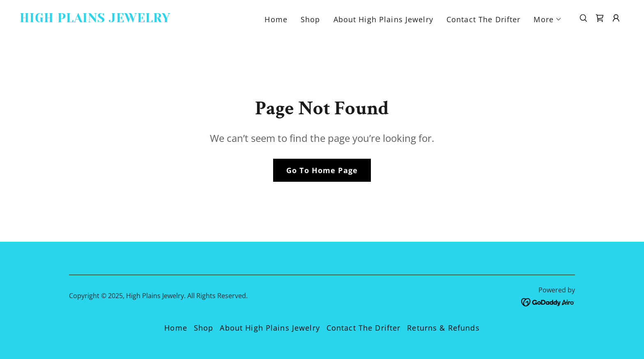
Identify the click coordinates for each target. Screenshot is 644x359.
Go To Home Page (322, 170)
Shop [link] (310, 19)
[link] (104, 19)
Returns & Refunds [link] (443, 328)
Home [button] (176, 328)
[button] (548, 19)
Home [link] (276, 19)
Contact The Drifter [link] (484, 19)
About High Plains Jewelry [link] (383, 19)
